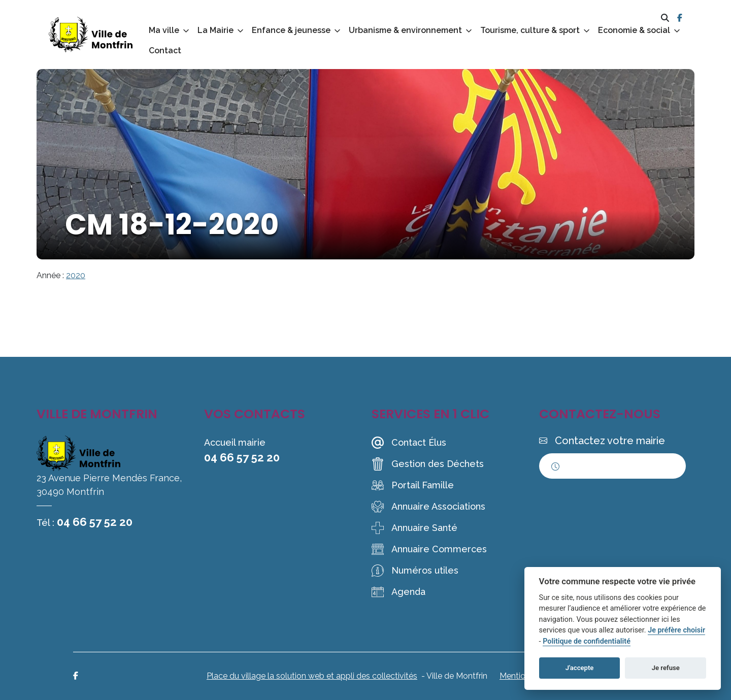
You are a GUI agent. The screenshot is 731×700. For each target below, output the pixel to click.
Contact (165, 51)
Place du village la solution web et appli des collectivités (312, 676)
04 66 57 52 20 (95, 522)
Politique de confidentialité (587, 641)
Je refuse (666, 668)
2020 (76, 275)
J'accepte (580, 668)
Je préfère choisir (676, 630)
